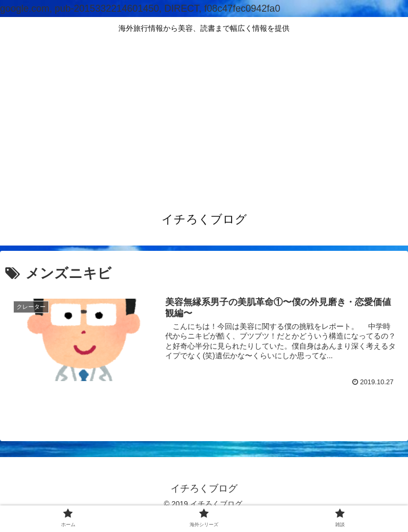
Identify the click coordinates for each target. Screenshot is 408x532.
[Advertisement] (204, 119)
